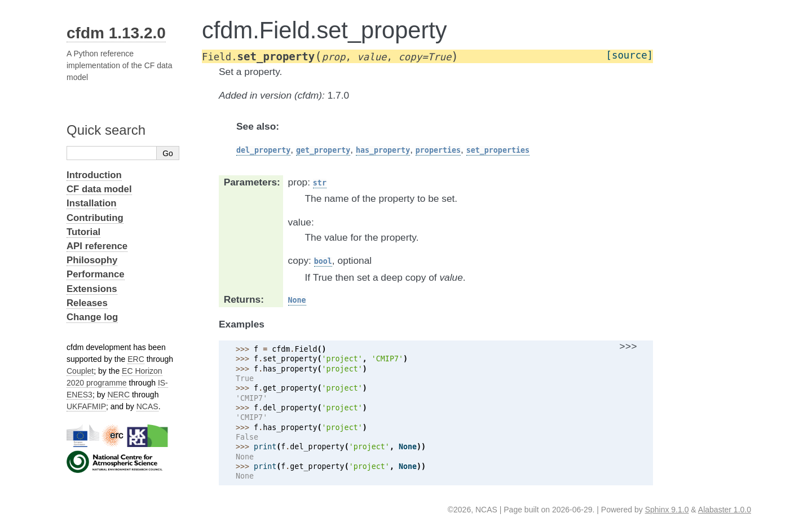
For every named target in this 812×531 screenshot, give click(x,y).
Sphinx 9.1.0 (667, 510)
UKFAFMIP (86, 406)
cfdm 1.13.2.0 (116, 33)
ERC (136, 359)
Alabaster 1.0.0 (725, 510)
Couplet (80, 371)
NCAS (147, 406)
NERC (118, 395)
